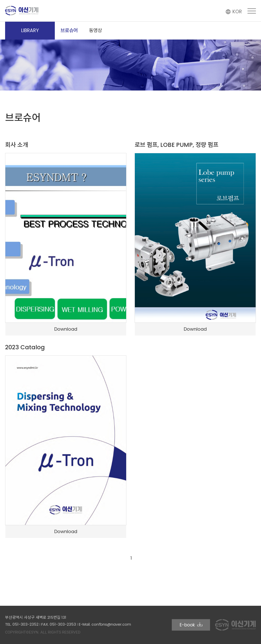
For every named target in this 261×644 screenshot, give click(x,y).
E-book (191, 625)
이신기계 (22, 11)
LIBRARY (30, 30)
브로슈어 (69, 30)
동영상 (95, 30)
